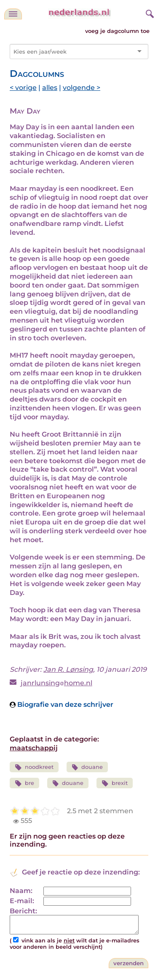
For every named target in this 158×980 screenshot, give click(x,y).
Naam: (21, 891)
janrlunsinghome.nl (56, 683)
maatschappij (34, 748)
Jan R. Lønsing (68, 669)
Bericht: (23, 911)
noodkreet (34, 767)
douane (87, 767)
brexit (115, 783)
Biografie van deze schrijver (62, 704)
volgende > (82, 88)
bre (24, 783)
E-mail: (22, 901)
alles (50, 88)
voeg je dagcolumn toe (117, 31)
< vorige (23, 88)
